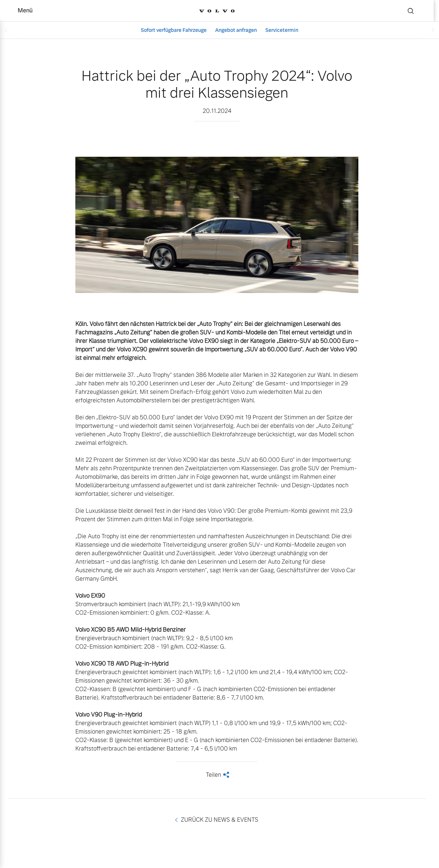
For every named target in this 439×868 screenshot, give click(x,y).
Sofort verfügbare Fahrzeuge (174, 30)
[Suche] (411, 11)
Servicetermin (282, 30)
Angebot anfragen (236, 30)
